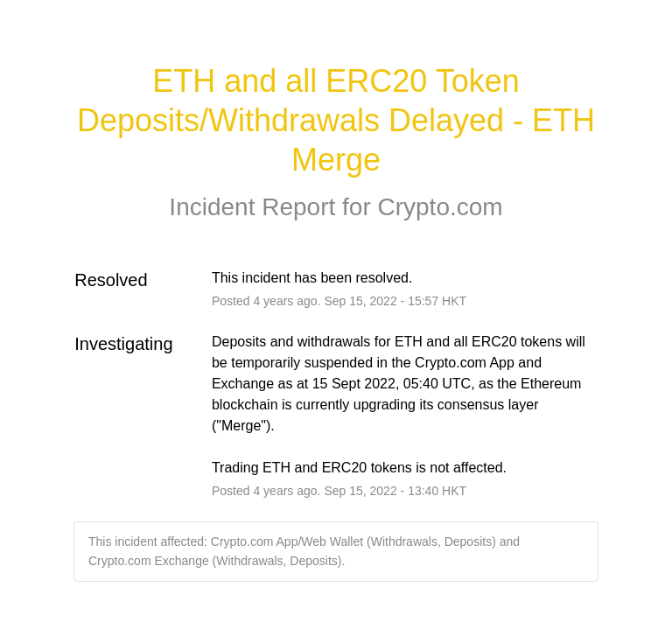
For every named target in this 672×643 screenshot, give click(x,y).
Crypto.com (440, 207)
